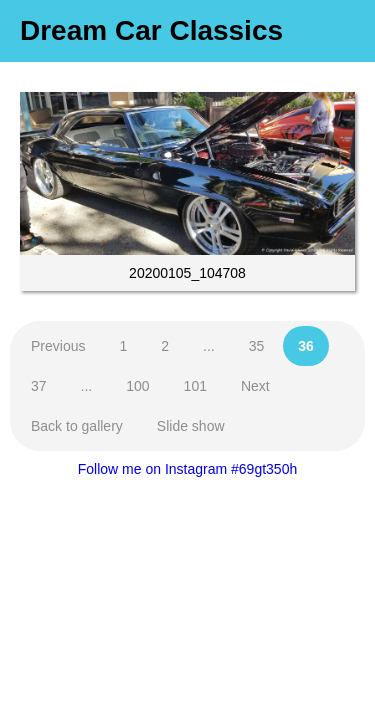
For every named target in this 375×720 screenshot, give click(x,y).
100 (137, 386)
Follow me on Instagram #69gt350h (187, 469)
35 (257, 346)
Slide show (191, 426)
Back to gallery (77, 426)
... (209, 346)
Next (255, 386)
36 (306, 346)
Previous (58, 346)
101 (195, 386)
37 (39, 386)
